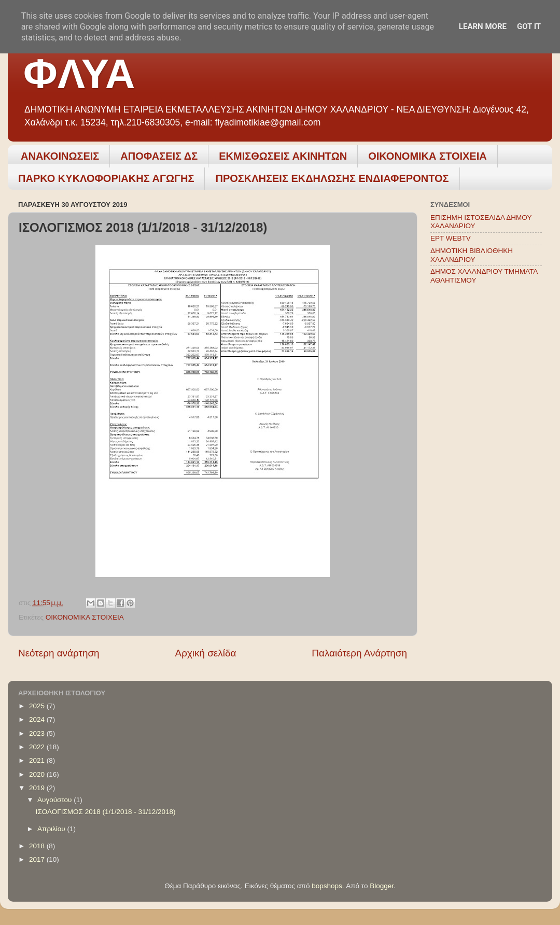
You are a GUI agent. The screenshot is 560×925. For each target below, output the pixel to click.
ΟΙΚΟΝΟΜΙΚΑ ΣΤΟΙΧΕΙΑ (428, 156)
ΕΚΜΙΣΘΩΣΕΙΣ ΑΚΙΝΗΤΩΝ (283, 156)
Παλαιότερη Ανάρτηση (359, 653)
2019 (38, 788)
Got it (529, 26)
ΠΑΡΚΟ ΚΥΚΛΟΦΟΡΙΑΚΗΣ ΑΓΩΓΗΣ (106, 178)
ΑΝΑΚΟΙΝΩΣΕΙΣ (60, 156)
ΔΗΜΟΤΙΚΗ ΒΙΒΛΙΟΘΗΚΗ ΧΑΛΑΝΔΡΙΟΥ (472, 255)
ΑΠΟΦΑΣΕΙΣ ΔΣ (159, 156)
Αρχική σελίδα (206, 653)
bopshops (327, 886)
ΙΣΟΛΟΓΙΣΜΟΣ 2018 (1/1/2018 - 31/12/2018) (106, 812)
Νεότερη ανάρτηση (59, 653)
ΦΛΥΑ (79, 74)
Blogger (382, 886)
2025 (38, 706)
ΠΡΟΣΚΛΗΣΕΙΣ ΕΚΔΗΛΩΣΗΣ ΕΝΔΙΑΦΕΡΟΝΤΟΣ (332, 178)
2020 (38, 774)
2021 (38, 760)
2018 (38, 846)
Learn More (483, 26)
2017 (38, 859)
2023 (38, 733)
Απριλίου (52, 829)
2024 (38, 719)
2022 (38, 747)
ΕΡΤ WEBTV (451, 238)
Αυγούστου (55, 800)
